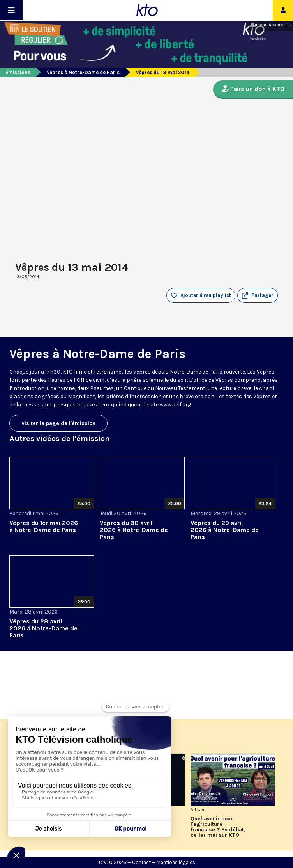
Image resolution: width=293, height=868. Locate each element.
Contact (141, 862)
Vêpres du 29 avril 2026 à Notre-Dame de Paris (225, 530)
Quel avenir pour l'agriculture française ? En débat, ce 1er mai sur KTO (218, 827)
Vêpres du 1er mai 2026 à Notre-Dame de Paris (44, 526)
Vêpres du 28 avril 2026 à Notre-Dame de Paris (43, 628)
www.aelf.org (175, 405)
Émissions (18, 72)
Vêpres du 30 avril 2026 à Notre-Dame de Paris (134, 530)
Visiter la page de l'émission (58, 423)
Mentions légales (176, 862)
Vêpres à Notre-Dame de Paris (83, 72)
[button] (258, 295)
